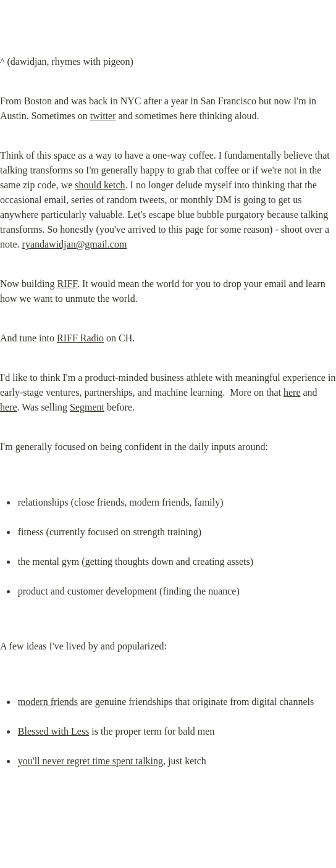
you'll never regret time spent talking (90, 761)
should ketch (100, 185)
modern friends (48, 702)
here (292, 392)
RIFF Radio (80, 338)
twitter (103, 116)
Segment (87, 407)
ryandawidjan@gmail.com (75, 244)
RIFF (67, 284)
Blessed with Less (54, 731)
